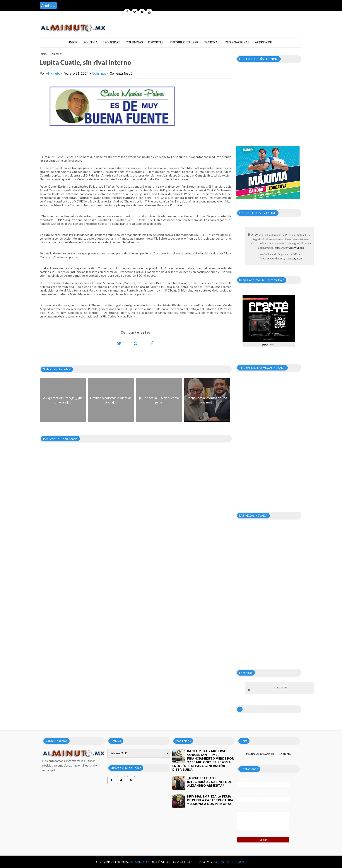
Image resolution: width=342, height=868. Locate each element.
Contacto (285, 754)
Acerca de (263, 42)
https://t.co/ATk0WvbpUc (290, 248)
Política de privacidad (260, 754)
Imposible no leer (183, 42)
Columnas (134, 42)
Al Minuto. (140, 862)
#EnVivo (256, 235)
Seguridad (112, 42)
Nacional (211, 42)
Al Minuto (53, 73)
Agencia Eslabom (230, 862)
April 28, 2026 (294, 258)
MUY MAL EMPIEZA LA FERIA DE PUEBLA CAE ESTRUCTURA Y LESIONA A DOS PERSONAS (210, 800)
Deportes (156, 42)
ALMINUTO (281, 687)
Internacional (237, 42)
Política (91, 42)
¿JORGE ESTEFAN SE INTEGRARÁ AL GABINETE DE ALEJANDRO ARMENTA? (209, 782)
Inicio (74, 42)
